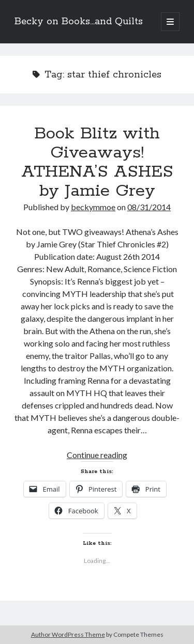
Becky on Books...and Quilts (79, 22)
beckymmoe (93, 207)
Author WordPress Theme (68, 634)
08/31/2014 (149, 207)
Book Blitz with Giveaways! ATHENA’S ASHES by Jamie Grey (97, 162)
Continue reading (97, 455)
